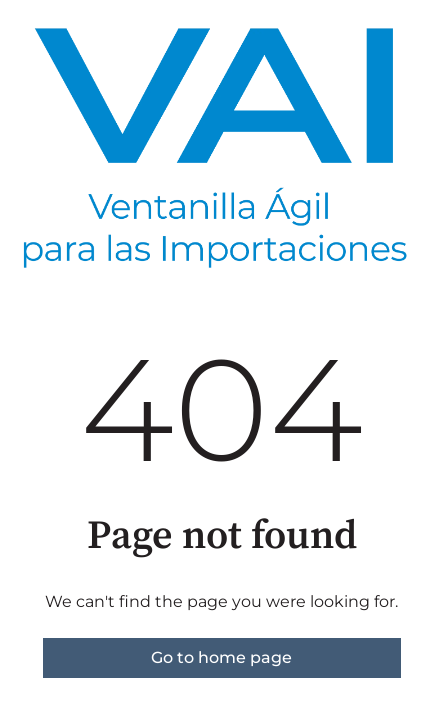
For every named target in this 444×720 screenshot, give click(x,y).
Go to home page (221, 657)
